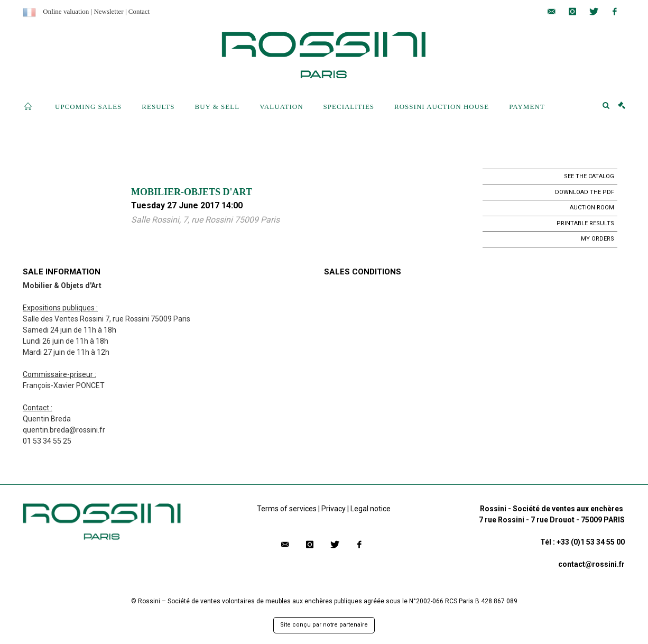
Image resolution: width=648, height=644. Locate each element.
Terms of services (287, 509)
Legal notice (371, 509)
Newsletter (108, 11)
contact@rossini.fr (591, 564)
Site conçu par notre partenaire (324, 625)
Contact (139, 11)
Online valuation (66, 11)
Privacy (334, 509)
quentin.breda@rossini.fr (64, 430)
